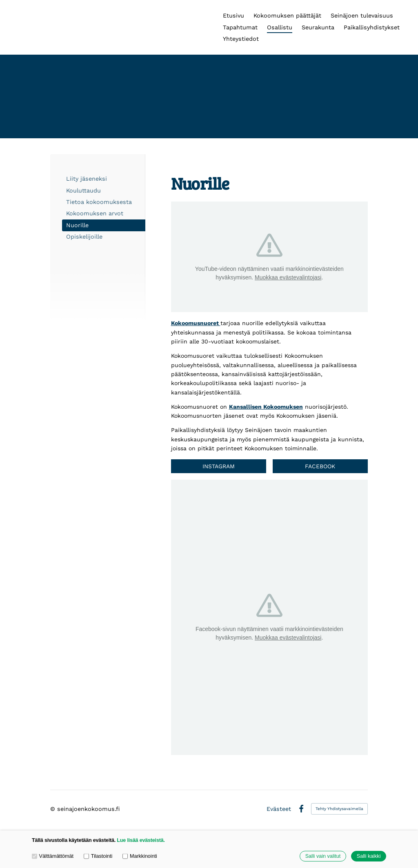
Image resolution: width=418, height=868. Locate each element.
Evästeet (279, 809)
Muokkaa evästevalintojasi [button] (288, 277)
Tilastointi (98, 856)
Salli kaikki (369, 856)
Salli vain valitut (323, 856)
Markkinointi (140, 856)
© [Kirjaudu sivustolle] (54, 809)
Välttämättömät (53, 856)
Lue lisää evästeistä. (141, 840)
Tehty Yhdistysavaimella (339, 809)
